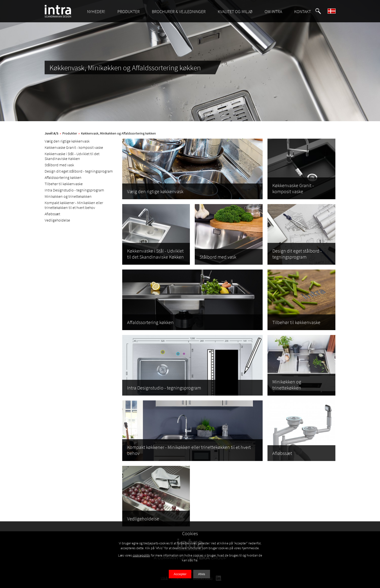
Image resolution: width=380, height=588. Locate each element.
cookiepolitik (141, 555)
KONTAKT (303, 12)
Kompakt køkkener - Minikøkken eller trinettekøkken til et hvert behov (74, 205)
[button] (318, 11)
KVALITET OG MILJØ (235, 12)
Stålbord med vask (59, 165)
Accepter (180, 574)
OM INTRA (273, 12)
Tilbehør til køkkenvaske (64, 184)
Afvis (202, 574)
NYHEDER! (96, 12)
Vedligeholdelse (57, 220)
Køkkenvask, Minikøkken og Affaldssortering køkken (118, 133)
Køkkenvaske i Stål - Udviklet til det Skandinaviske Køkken (72, 156)
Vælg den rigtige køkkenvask (67, 141)
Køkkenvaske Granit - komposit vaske (74, 147)
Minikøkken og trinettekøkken (68, 196)
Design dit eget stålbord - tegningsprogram (79, 171)
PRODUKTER (129, 12)
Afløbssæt (52, 214)
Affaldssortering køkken (63, 177)
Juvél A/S (52, 133)
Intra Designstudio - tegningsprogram (74, 190)
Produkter (70, 133)
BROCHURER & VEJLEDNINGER (179, 12)
